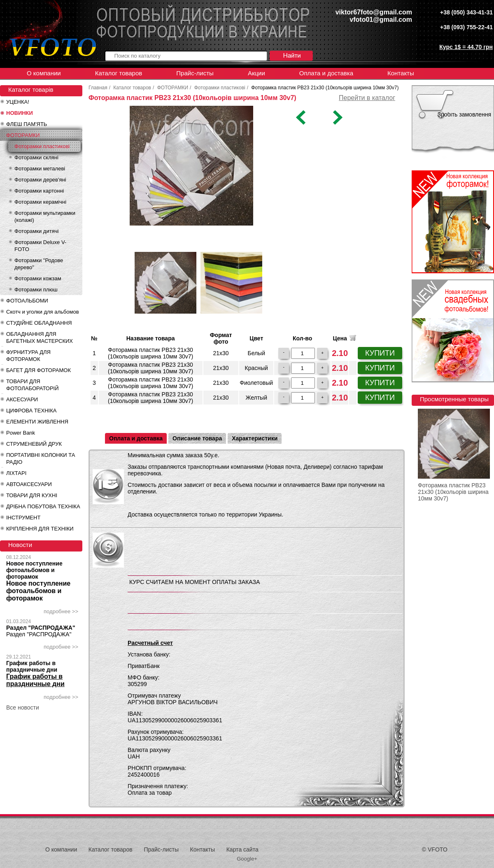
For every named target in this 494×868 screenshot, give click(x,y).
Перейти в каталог (367, 98)
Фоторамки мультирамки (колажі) (45, 216)
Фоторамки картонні (39, 191)
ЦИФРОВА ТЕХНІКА (31, 411)
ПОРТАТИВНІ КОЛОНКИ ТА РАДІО (41, 458)
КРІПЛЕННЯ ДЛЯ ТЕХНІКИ (40, 529)
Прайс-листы (195, 73)
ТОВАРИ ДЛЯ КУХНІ (32, 495)
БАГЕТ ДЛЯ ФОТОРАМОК (38, 370)
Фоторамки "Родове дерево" (39, 264)
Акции (256, 73)
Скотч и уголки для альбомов (43, 312)
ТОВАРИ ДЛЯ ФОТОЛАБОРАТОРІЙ (33, 385)
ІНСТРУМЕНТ (23, 518)
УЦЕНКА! (18, 102)
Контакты (401, 73)
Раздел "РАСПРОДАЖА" (41, 628)
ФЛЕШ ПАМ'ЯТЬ (27, 124)
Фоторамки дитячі (36, 231)
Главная (98, 88)
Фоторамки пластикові (42, 146)
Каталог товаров (119, 73)
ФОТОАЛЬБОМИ (27, 301)
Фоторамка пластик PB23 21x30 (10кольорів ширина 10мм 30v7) (453, 492)
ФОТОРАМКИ (23, 135)
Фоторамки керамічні (40, 202)
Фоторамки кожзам (38, 278)
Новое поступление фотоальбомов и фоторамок (34, 570)
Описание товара (197, 438)
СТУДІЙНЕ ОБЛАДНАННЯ (39, 323)
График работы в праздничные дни (32, 666)
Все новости (23, 707)
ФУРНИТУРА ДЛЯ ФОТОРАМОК (28, 356)
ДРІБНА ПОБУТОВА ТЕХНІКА (43, 506)
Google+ (247, 859)
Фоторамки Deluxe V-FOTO (40, 246)
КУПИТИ (380, 353)
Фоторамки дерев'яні (40, 180)
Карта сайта (242, 849)
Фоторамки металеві (40, 169)
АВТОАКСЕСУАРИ (29, 484)
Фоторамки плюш (36, 290)
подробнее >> (61, 611)
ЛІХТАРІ (16, 473)
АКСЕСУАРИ (22, 399)
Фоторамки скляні (36, 157)
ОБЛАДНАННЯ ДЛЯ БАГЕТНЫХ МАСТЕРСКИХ (40, 337)
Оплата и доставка (326, 73)
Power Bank (21, 433)
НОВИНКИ (20, 113)
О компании (44, 73)
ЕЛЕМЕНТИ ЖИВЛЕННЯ (37, 422)
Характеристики (255, 438)
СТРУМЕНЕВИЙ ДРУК (34, 444)
